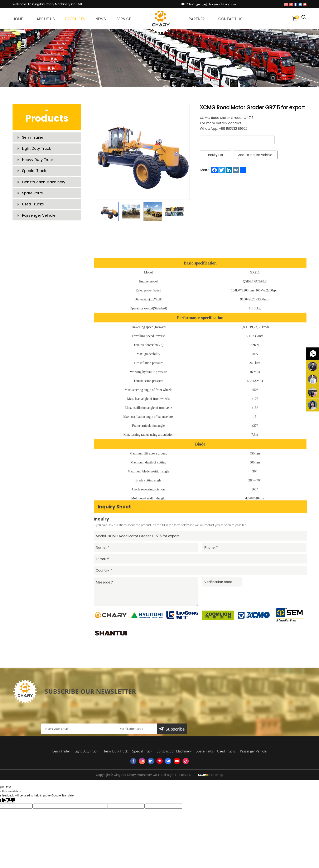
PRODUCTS (75, 19)
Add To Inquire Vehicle (259, 155)
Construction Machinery (48, 198)
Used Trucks (36, 227)
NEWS (101, 19)
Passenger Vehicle (43, 241)
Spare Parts (35, 212)
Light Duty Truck (39, 154)
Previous (97, 211)
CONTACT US (230, 19)
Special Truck (37, 183)
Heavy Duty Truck (41, 168)
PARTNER (197, 19)
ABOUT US (46, 19)
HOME (18, 19)
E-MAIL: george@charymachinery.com (211, 4)
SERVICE (124, 19)
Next (187, 211)
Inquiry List (216, 155)
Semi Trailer (35, 139)
